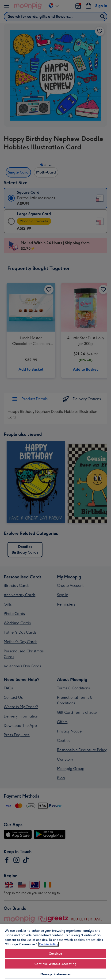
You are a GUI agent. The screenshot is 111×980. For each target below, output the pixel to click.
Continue (55, 954)
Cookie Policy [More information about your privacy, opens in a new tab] (49, 944)
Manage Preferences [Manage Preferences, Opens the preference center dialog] (55, 974)
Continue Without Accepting (55, 964)
